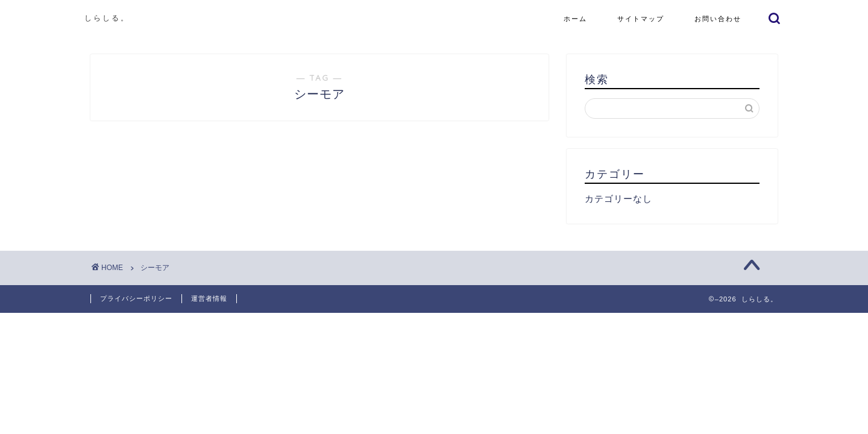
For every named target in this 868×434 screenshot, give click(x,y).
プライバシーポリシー (136, 298)
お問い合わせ (718, 19)
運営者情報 (209, 298)
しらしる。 (107, 18)
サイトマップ (641, 19)
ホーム (575, 19)
